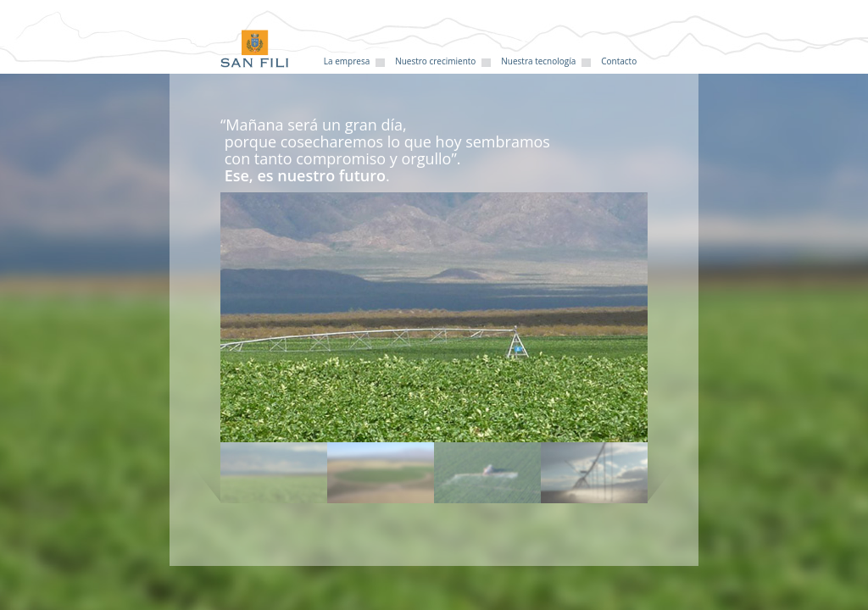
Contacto (619, 61)
